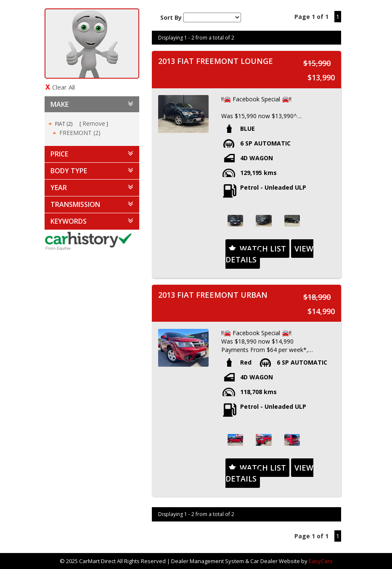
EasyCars (321, 561)
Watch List (263, 249)
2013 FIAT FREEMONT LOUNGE (216, 61)
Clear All (64, 87)
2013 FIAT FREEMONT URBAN (213, 295)
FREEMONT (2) (80, 133)
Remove (94, 123)
